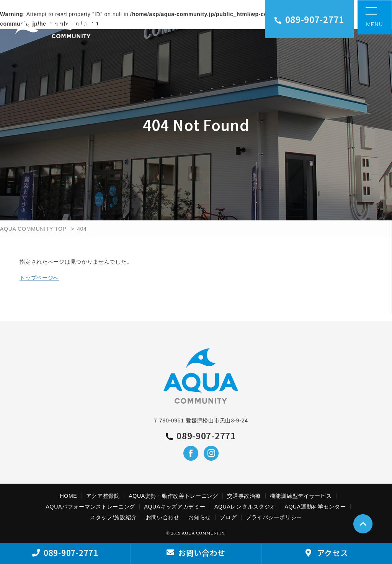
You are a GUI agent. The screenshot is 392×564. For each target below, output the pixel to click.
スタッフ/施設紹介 (113, 517)
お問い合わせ (163, 517)
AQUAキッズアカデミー (175, 507)
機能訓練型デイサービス (301, 496)
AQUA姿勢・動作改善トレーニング (173, 496)
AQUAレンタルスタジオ (245, 507)
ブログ (228, 517)
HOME (69, 496)
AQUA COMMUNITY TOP (33, 229)
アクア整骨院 (103, 496)
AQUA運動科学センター (315, 507)
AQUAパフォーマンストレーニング (91, 507)
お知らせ (200, 517)
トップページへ (39, 278)
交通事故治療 (244, 496)
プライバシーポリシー (274, 517)
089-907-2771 (309, 19)
